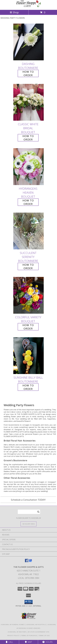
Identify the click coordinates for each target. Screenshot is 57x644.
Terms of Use (44, 636)
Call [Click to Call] (9, 642)
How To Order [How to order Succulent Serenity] (28, 266)
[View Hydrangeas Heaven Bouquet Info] (28, 167)
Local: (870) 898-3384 (28, 578)
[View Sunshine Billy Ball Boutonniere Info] (28, 356)
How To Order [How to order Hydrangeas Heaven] (28, 202)
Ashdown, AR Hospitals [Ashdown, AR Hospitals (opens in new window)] (36, 625)
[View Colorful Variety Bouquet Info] (28, 295)
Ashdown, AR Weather (17, 632)
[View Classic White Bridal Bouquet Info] (28, 102)
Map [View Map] (28, 642)
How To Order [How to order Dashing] (28, 73)
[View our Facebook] (27, 562)
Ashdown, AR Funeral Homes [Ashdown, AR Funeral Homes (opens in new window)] (13, 625)
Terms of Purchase (29, 636)
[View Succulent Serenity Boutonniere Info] (28, 231)
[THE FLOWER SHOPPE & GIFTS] (28, 7)
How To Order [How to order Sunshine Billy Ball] (28, 387)
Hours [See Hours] (48, 642)
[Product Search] (29, 512)
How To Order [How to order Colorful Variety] (28, 327)
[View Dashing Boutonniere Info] (28, 42)
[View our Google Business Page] (30, 562)
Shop (14, 12)
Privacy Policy (13, 636)
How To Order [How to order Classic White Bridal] (28, 138)
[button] (29, 602)
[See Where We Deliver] (28, 524)
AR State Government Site (39, 632)
